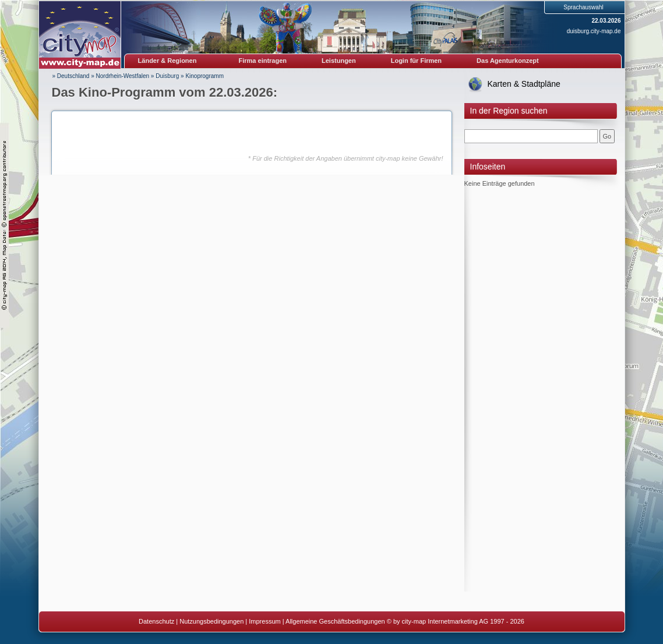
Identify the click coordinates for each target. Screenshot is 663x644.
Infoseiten (488, 167)
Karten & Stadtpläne (524, 84)
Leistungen (339, 61)
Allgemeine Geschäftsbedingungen (335, 621)
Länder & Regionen (167, 61)
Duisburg (167, 76)
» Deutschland (71, 76)
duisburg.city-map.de (594, 31)
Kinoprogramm (204, 76)
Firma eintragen (263, 61)
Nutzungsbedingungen (211, 621)
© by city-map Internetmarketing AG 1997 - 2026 (456, 621)
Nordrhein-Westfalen (123, 76)
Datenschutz (156, 621)
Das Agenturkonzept (508, 61)
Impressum (265, 621)
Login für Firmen (416, 61)
